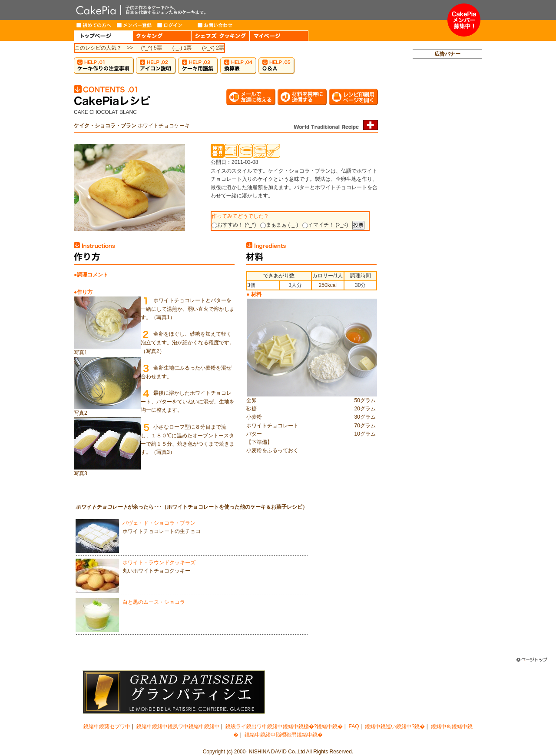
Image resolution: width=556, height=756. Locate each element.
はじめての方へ (94, 25)
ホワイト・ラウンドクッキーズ (159, 563)
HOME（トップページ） (103, 36)
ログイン (175, 25)
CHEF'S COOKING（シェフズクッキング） (220, 36)
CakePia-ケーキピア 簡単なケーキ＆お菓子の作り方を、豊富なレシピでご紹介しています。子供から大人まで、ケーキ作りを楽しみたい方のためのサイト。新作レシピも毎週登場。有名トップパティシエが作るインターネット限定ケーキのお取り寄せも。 (261, 10)
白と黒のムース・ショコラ (154, 602)
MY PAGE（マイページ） (279, 36)
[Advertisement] (447, 198)
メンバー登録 (134, 25)
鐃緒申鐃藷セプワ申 (107, 726)
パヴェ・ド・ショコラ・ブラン (159, 523)
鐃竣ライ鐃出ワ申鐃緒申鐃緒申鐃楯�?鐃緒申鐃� (284, 726)
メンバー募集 (464, 20)
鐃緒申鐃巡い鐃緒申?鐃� (395, 726)
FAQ (354, 726)
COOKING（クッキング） (162, 36)
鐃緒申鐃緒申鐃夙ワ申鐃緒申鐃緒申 (178, 726)
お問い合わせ (215, 25)
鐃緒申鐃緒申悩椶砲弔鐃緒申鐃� (284, 735)
